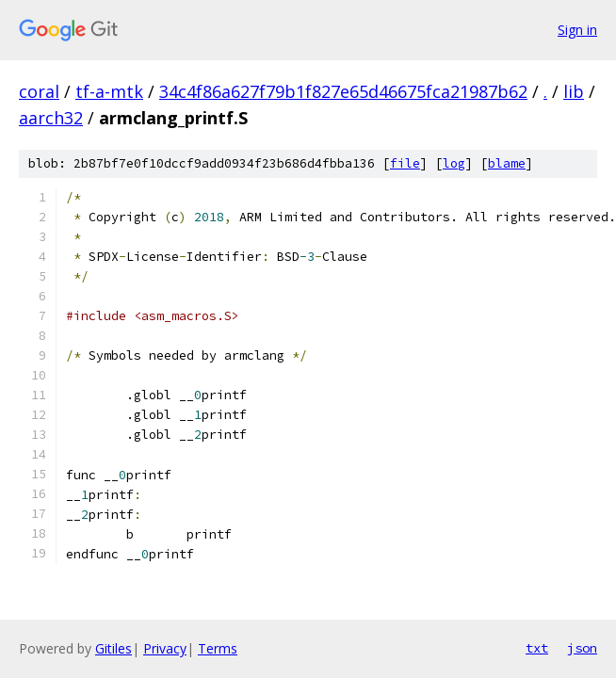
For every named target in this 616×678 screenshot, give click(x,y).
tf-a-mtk (109, 91)
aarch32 (51, 118)
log (454, 163)
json (582, 648)
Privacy (165, 648)
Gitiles (113, 648)
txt (537, 648)
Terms (218, 648)
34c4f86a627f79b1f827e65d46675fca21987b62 (343, 91)
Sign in (577, 30)
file (405, 163)
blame (507, 163)
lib (574, 91)
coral (39, 91)
